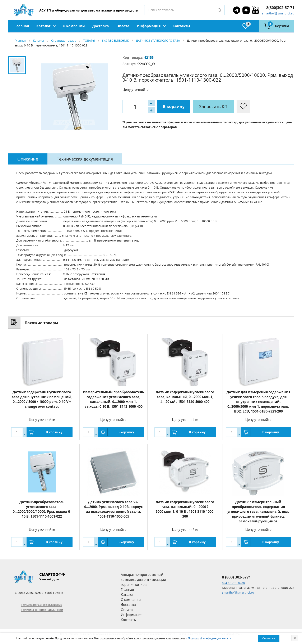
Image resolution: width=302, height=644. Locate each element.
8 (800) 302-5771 (236, 577)
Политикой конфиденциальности (210, 638)
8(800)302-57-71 (280, 8)
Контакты (181, 26)
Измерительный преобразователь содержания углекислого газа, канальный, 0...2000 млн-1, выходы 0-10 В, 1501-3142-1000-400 (113, 399)
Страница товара (64, 40)
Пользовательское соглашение (42, 605)
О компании (74, 26)
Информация (149, 26)
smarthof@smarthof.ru (278, 13)
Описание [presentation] (28, 159)
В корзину (174, 106)
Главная (22, 26)
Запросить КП (213, 106)
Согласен (269, 638)
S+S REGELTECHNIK (115, 40)
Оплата (123, 26)
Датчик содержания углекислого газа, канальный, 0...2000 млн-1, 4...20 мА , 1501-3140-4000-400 (185, 397)
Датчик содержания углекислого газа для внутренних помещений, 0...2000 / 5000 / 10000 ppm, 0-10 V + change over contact (42, 399)
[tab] (28, 159)
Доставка (101, 26)
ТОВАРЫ (89, 40)
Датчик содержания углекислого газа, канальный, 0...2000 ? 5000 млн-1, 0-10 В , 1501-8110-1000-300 (185, 509)
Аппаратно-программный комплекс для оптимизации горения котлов (143, 580)
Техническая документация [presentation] (85, 159)
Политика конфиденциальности (42, 610)
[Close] (295, 638)
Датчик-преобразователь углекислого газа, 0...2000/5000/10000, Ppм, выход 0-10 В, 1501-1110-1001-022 (42, 509)
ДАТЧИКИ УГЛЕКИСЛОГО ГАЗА (158, 40)
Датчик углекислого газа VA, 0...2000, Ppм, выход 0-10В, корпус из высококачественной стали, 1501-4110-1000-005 (113, 509)
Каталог (43, 26)
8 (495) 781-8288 (233, 583)
